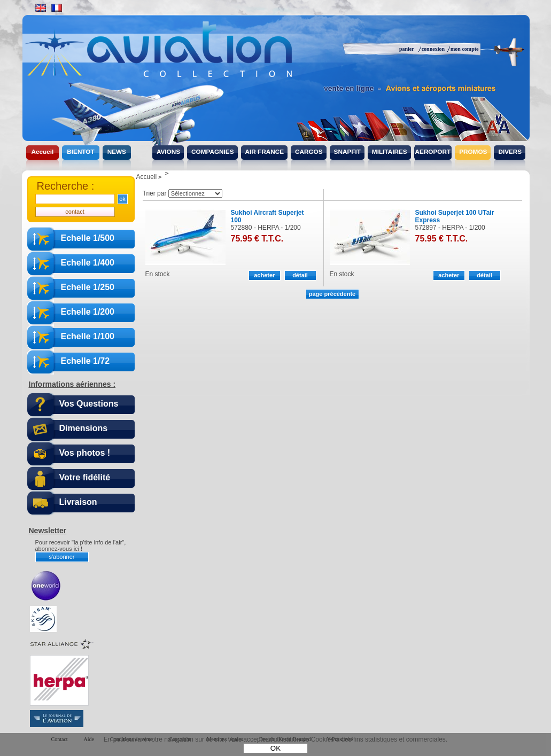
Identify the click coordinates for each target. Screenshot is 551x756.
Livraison (78, 502)
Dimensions (84, 428)
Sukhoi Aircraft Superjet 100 (267, 216)
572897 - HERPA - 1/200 (450, 228)
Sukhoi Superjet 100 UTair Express (455, 216)
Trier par (155, 193)
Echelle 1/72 (86, 361)
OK (275, 748)
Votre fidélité (85, 477)
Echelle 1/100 (88, 336)
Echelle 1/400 (88, 263)
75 (257, 239)
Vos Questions (89, 404)
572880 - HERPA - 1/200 (266, 228)
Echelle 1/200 (88, 312)
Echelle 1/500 (88, 238)
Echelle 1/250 (88, 287)
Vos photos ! (85, 453)
